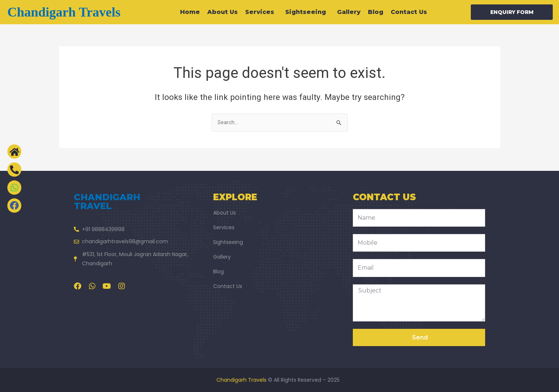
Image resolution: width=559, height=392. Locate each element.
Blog (376, 12)
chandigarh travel (107, 202)
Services (261, 12)
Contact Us (409, 12)
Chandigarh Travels (241, 380)
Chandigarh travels (64, 12)
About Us (223, 12)
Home (190, 12)
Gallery (349, 12)
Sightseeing (307, 12)
